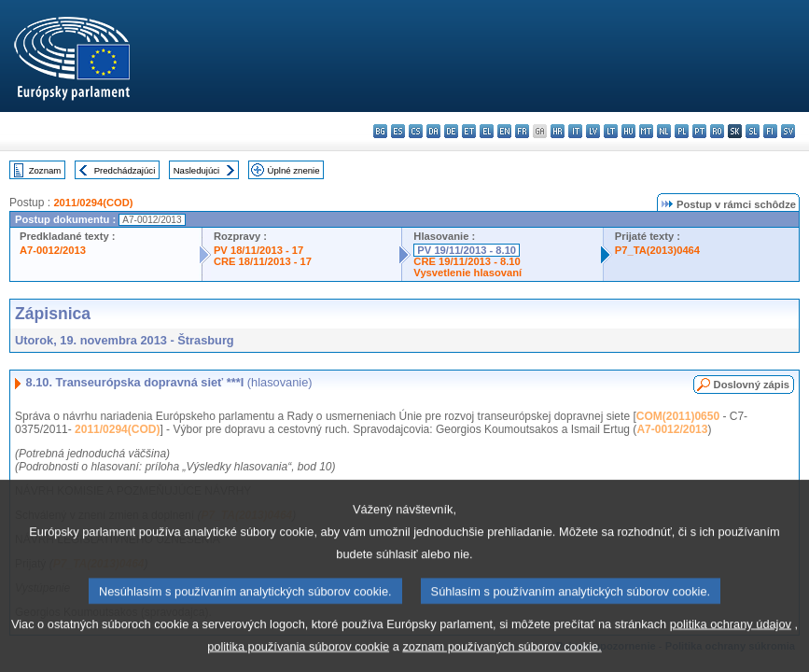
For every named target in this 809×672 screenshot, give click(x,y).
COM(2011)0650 (678, 416)
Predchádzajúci (125, 170)
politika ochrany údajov (731, 642)
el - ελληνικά (487, 131)
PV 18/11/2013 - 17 (258, 250)
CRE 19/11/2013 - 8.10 (467, 261)
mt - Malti (646, 131)
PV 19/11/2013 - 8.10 (467, 250)
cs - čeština (416, 131)
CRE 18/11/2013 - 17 (263, 261)
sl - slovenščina (753, 131)
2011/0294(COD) (93, 203)
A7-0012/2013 (53, 250)
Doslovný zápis (752, 385)
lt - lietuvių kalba (611, 131)
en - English (504, 131)
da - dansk (433, 131)
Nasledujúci (197, 170)
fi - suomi (770, 131)
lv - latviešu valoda (593, 131)
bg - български (380, 131)
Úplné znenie (294, 170)
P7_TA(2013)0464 (657, 250)
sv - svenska (788, 131)
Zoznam (45, 170)
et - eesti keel (469, 131)
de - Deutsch (451, 131)
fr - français (522, 131)
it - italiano (575, 131)
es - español (398, 131)
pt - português (699, 131)
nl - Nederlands (664, 131)
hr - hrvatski (558, 131)
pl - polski (682, 131)
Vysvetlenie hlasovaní (467, 273)
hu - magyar (628, 131)
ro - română (717, 131)
